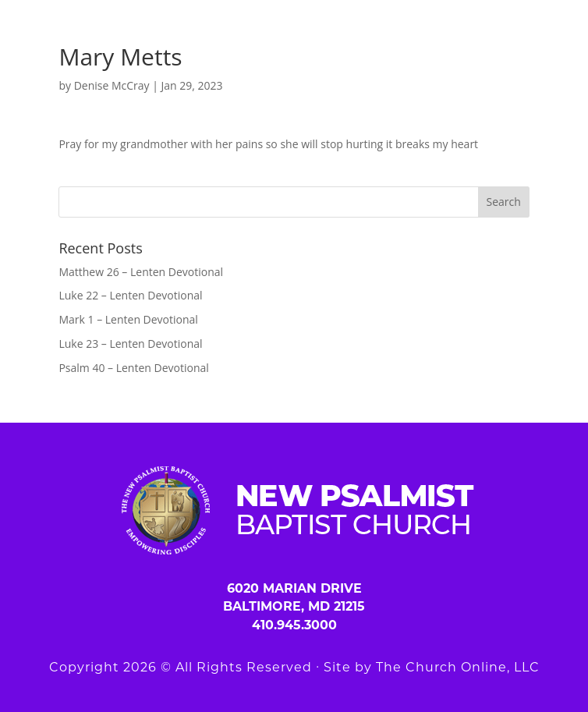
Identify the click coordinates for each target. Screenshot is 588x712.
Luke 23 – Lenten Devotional (130, 344)
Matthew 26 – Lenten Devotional (141, 272)
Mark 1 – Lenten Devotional (128, 319)
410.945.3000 (294, 625)
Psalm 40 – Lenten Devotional (133, 368)
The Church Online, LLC (458, 667)
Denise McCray (112, 85)
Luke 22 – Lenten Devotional (130, 295)
